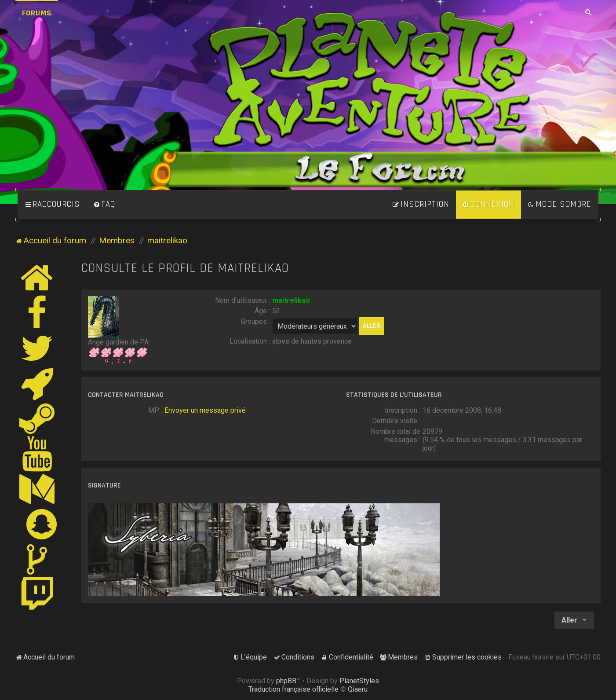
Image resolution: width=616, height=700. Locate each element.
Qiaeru (358, 689)
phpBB (286, 681)
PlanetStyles (359, 681)
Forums (37, 13)
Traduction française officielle (293, 689)
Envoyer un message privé (205, 410)
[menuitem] (104, 205)
